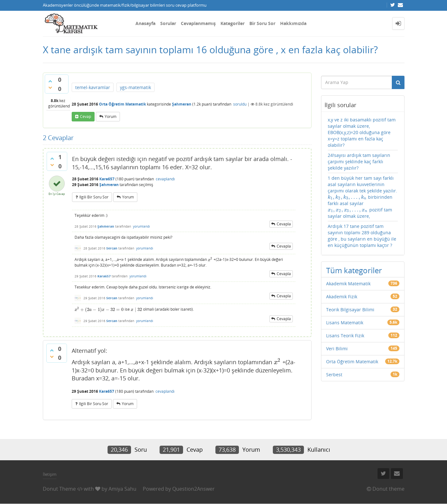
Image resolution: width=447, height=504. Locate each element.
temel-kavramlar (93, 87)
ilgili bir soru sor (94, 197)
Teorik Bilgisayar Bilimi (350, 310)
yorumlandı (141, 226)
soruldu (240, 104)
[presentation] (210, 260)
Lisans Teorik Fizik (345, 336)
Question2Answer (194, 489)
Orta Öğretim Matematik (122, 104)
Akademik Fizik (342, 297)
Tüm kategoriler (354, 270)
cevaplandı (165, 179)
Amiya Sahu (122, 489)
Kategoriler (233, 23)
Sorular (168, 23)
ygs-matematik (135, 87)
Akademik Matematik (348, 284)
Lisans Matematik (345, 323)
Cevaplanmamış (198, 23)
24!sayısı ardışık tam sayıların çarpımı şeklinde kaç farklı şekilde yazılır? (359, 162)
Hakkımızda (293, 23)
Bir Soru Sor (262, 23)
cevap (85, 116)
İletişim (50, 474)
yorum (111, 116)
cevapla (284, 224)
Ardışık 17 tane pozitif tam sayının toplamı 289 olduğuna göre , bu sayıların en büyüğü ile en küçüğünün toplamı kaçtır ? (362, 236)
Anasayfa (145, 23)
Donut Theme (59, 489)
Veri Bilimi (337, 349)
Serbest (334, 375)
